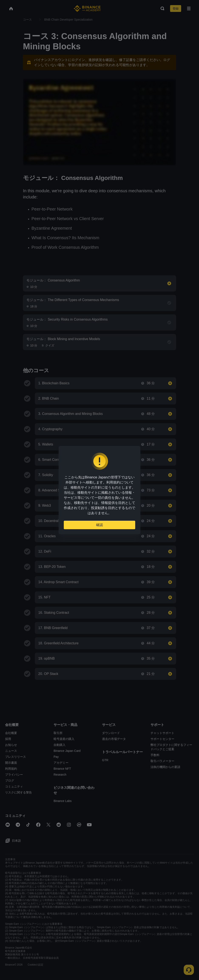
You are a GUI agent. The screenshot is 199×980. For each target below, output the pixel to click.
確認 (99, 525)
